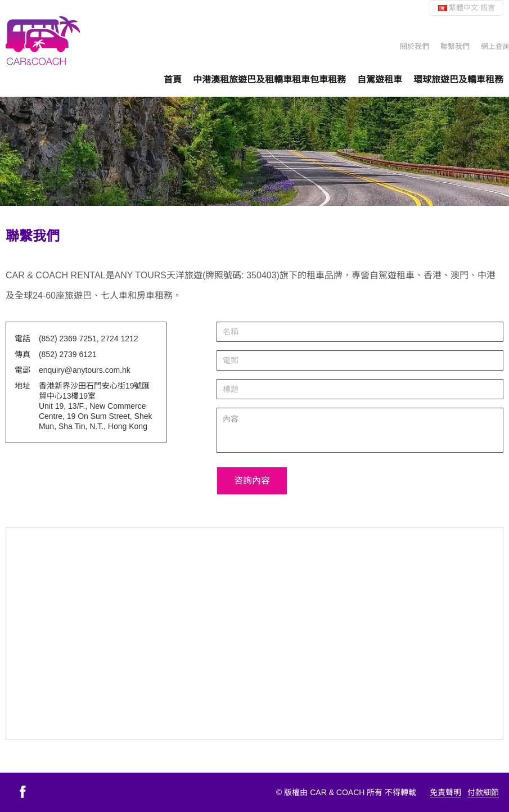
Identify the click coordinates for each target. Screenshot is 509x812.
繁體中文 (467, 8)
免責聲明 (445, 792)
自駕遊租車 (380, 79)
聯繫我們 (455, 46)
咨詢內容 (252, 481)
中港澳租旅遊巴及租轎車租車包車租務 (269, 79)
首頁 (173, 79)
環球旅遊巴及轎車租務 (458, 79)
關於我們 (415, 46)
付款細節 (483, 792)
